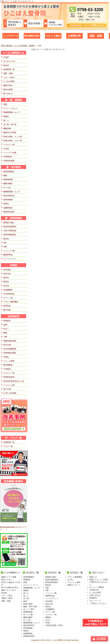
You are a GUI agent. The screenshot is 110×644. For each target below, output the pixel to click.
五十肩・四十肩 (10, 124)
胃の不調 (7, 345)
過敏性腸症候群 (10, 341)
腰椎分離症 (8, 183)
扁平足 (6, 278)
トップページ (11, 36)
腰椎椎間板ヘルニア (12, 192)
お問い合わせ (95, 595)
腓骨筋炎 (7, 306)
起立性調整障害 (10, 349)
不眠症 (6, 357)
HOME (6, 57)
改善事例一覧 (9, 69)
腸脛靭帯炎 (8, 255)
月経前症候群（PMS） (55, 625)
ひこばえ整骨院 (57, 640)
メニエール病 (9, 385)
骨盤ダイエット (74, 585)
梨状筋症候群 (9, 212)
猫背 (25, 601)
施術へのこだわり (9, 590)
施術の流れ (8, 85)
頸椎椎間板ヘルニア (12, 112)
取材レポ (93, 577)
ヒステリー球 (9, 373)
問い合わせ (8, 93)
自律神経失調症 (10, 353)
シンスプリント (10, 259)
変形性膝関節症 (10, 235)
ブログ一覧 (8, 446)
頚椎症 (6, 116)
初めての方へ (7, 580)
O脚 (5, 247)
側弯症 (6, 204)
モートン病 (8, 298)
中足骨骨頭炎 (9, 294)
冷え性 (70, 580)
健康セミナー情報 (9, 577)
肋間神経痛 (8, 179)
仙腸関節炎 (8, 208)
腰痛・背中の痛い (31, 607)
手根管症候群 (9, 161)
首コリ (26, 593)
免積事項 (93, 598)
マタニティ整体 (74, 582)
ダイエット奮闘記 (97, 587)
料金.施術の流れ (32, 36)
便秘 (5, 333)
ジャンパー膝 (9, 251)
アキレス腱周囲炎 (11, 302)
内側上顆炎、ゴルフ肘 (13, 141)
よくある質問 (9, 81)
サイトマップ (95, 601)
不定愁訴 (7, 369)
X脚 (47, 590)
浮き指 (6, 286)
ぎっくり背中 (29, 609)
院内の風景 (8, 89)
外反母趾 (7, 270)
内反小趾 (7, 274)
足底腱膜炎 (8, 290)
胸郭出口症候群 (10, 132)
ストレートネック (11, 108)
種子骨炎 (7, 310)
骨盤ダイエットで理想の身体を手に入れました (99, 582)
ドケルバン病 (9, 145)
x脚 (5, 243)
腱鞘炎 (48, 617)
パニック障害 (9, 361)
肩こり (6, 120)
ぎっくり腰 (28, 615)
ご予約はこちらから (98, 603)
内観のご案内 (7, 598)
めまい (6, 329)
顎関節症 (7, 321)
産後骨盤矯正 (9, 171)
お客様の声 (74, 36)
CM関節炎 (8, 157)
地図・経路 (96, 36)
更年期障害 (8, 365)
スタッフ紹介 (53, 36)
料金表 (6, 65)
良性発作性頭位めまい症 (14, 381)
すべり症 (7, 188)
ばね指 (6, 149)
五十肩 (26, 598)
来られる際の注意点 (10, 587)
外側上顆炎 (28, 604)
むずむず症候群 (10, 393)
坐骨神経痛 (8, 200)
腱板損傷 (7, 128)
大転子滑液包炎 (10, 231)
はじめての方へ (10, 61)
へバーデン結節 (10, 153)
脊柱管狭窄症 (9, 196)
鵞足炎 (6, 239)
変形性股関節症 (10, 227)
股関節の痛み (9, 223)
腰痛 (5, 175)
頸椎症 (26, 590)
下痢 (5, 337)
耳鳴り (48, 623)
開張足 (6, 282)
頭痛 (5, 104)
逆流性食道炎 (9, 377)
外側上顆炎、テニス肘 (13, 137)
